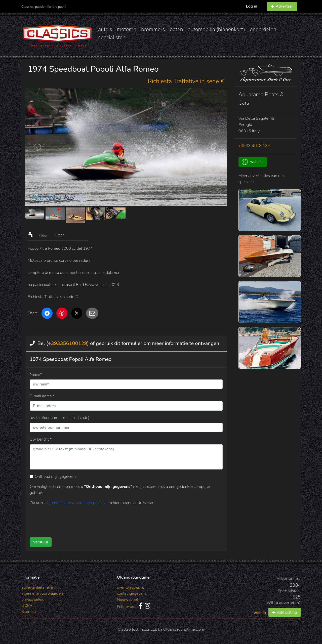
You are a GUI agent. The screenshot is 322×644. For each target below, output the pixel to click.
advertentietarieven (38, 587)
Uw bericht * (41, 439)
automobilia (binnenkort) (216, 29)
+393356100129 (67, 343)
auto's (105, 29)
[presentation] (118, 520)
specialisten (112, 37)
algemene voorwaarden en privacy (76, 503)
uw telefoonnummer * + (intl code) (59, 418)
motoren (126, 29)
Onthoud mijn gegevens (56, 477)
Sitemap (29, 612)
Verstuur (41, 542)
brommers (153, 29)
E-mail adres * (42, 396)
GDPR (27, 606)
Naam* (36, 374)
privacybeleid (33, 599)
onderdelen (263, 29)
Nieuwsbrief (128, 599)
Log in (252, 6)
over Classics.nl (130, 587)
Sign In (260, 612)
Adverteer (282, 6)
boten (176, 29)
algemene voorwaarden (42, 593)
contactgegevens (132, 593)
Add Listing (285, 612)
